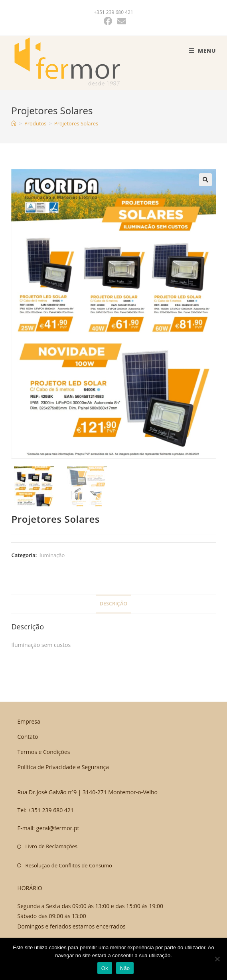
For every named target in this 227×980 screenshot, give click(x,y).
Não (125, 968)
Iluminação (52, 555)
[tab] (113, 604)
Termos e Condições (43, 752)
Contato (28, 737)
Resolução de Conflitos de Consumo (68, 865)
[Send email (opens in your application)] (120, 21)
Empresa (29, 721)
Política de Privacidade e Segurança (63, 767)
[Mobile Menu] (202, 51)
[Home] (14, 123)
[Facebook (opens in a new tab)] (108, 21)
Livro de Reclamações (51, 846)
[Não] (217, 959)
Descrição (113, 604)
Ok (105, 968)
